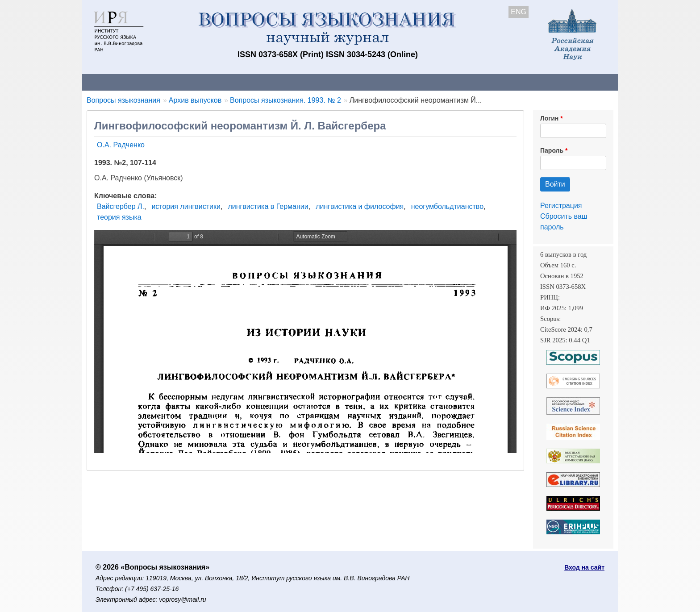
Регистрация (561, 206)
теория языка (119, 217)
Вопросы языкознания (123, 100)
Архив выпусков (332, 82)
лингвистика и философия (360, 206)
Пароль (552, 150)
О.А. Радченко (121, 145)
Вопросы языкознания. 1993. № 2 (285, 100)
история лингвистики (186, 206)
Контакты (160, 82)
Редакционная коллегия (466, 82)
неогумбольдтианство (447, 206)
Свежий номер (264, 82)
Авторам (208, 82)
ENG (519, 12)
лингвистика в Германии (268, 206)
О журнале (109, 82)
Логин (549, 118)
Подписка (393, 82)
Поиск (533, 82)
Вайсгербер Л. (121, 206)
